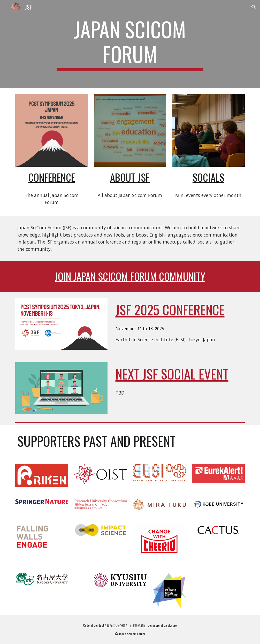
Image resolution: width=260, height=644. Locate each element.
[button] (254, 7)
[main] (130, 44)
